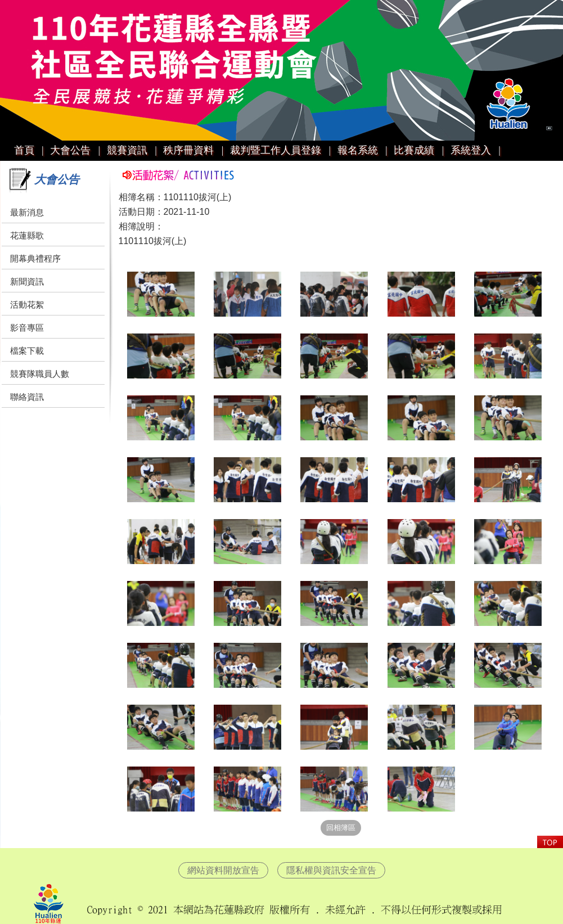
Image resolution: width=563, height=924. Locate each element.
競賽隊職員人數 (40, 374)
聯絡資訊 (27, 397)
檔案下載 (27, 351)
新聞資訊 (27, 281)
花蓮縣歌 (27, 235)
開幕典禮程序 (35, 258)
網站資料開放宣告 (223, 870)
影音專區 (27, 328)
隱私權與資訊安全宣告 (331, 870)
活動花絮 (27, 305)
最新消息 (27, 212)
